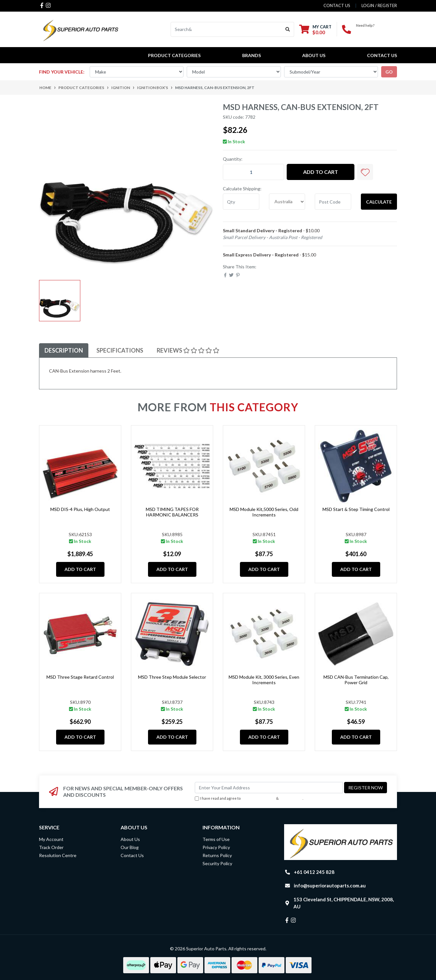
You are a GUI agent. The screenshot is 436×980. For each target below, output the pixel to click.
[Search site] (288, 29)
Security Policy (217, 863)
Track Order (51, 847)
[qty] (241, 202)
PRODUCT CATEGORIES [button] (174, 55)
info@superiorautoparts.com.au (330, 885)
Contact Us (382, 55)
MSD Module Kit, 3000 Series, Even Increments (264, 680)
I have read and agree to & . (249, 799)
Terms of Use (216, 839)
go (389, 72)
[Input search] (226, 29)
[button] (365, 172)
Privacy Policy (291, 798)
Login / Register (379, 5)
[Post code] (333, 202)
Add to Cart (321, 172)
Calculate (379, 202)
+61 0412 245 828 (377, 31)
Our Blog (130, 847)
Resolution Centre (58, 855)
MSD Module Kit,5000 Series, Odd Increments (264, 512)
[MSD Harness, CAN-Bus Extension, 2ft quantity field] (253, 172)
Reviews (188, 350)
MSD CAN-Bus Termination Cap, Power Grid (356, 680)
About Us (314, 55)
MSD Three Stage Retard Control (80, 677)
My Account (51, 839)
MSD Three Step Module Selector (172, 677)
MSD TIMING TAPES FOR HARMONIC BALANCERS (172, 512)
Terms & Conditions (258, 798)
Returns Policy (217, 855)
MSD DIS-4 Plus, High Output (80, 509)
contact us (337, 5)
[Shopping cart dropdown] (315, 30)
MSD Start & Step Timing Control (356, 509)
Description (64, 350)
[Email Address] (269, 788)
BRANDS (252, 55)
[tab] (64, 350)
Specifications (120, 350)
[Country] (287, 202)
